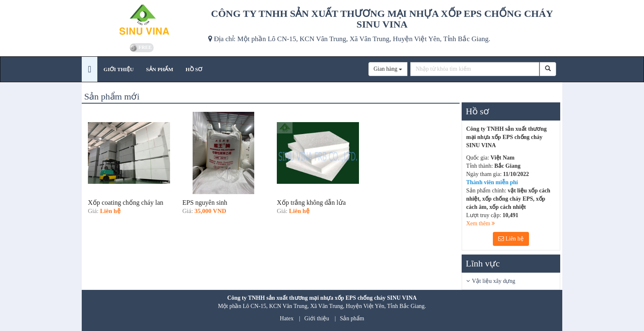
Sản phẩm (352, 318)
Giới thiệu (317, 318)
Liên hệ (511, 239)
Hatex (286, 318)
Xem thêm (481, 223)
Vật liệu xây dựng (494, 281)
